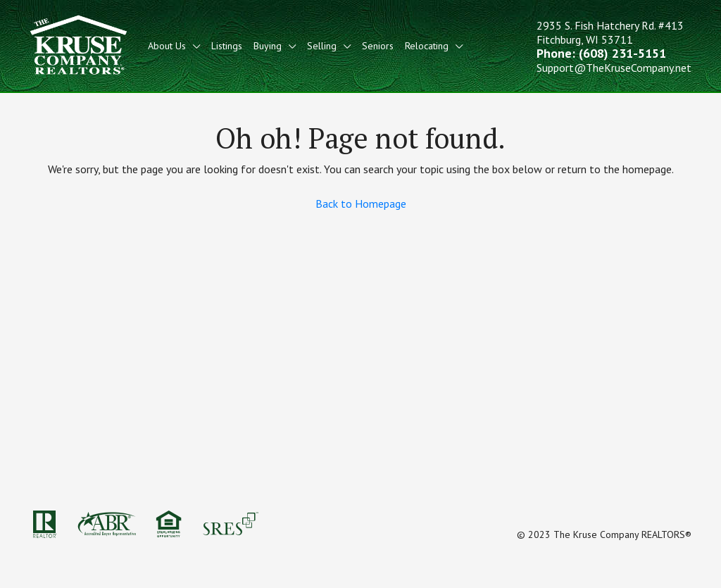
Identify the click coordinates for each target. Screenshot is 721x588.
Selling (322, 46)
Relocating (427, 46)
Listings (227, 46)
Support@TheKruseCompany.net (614, 68)
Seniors (378, 46)
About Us (167, 46)
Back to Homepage (361, 204)
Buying (268, 46)
